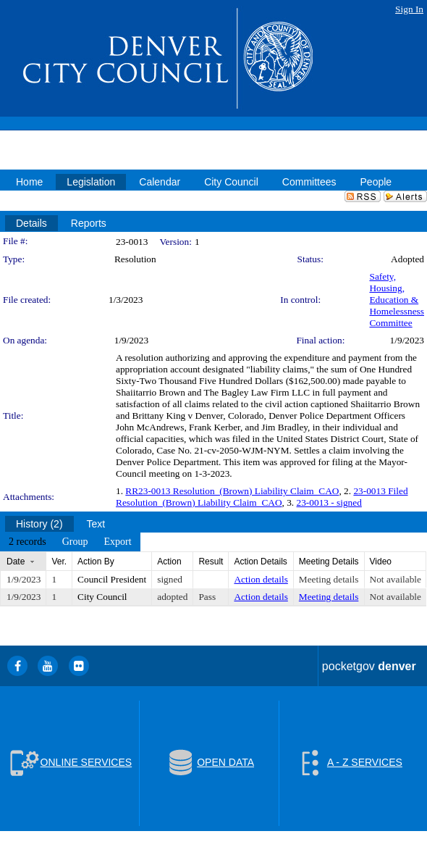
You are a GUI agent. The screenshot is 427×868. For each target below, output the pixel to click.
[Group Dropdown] (75, 542)
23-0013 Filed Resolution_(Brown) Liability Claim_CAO (262, 497)
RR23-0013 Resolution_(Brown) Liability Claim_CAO (232, 491)
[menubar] (70, 542)
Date (16, 562)
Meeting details (329, 579)
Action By (96, 562)
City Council (102, 597)
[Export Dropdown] (117, 542)
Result (211, 562)
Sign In (409, 9)
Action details (261, 579)
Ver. (59, 562)
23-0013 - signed (329, 502)
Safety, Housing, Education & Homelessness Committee (397, 300)
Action (169, 562)
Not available (396, 579)
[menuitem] (28, 542)
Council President (112, 579)
